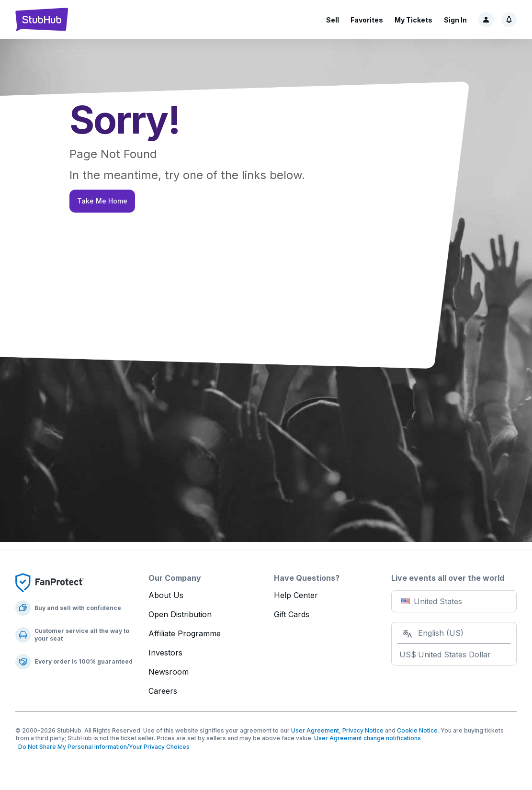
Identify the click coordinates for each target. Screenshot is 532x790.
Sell (333, 20)
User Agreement (315, 730)
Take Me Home (102, 201)
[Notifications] (509, 20)
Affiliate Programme (185, 633)
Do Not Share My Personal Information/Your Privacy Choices (102, 747)
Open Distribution (180, 614)
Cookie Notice (417, 730)
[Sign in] (486, 20)
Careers (163, 691)
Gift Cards (292, 614)
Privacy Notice (363, 730)
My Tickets (413, 20)
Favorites (367, 20)
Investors (165, 653)
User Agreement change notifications (368, 738)
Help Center (296, 595)
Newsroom (169, 672)
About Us (166, 595)
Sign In (455, 20)
